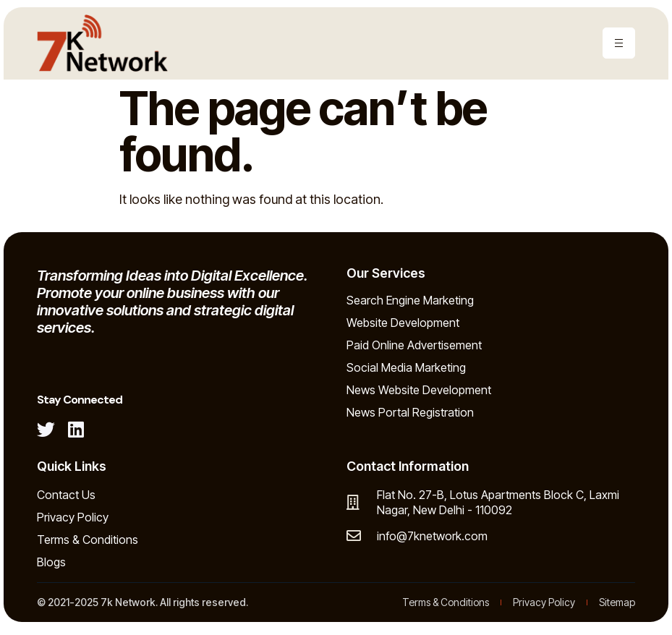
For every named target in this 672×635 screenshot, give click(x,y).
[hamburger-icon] (619, 43)
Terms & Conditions (88, 540)
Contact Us (66, 495)
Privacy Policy (73, 517)
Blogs (51, 562)
